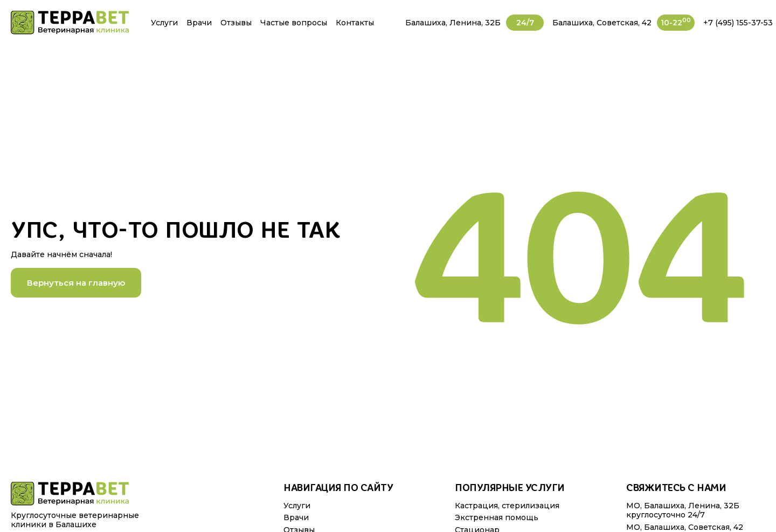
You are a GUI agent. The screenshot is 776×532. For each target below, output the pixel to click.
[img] (70, 23)
